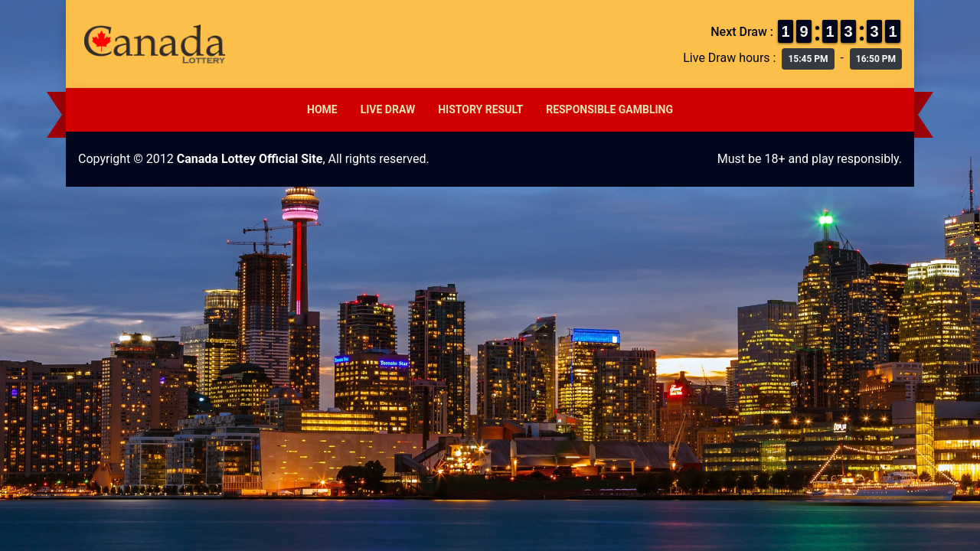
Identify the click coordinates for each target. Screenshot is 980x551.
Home (322, 109)
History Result (480, 109)
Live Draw (388, 109)
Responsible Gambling (609, 109)
